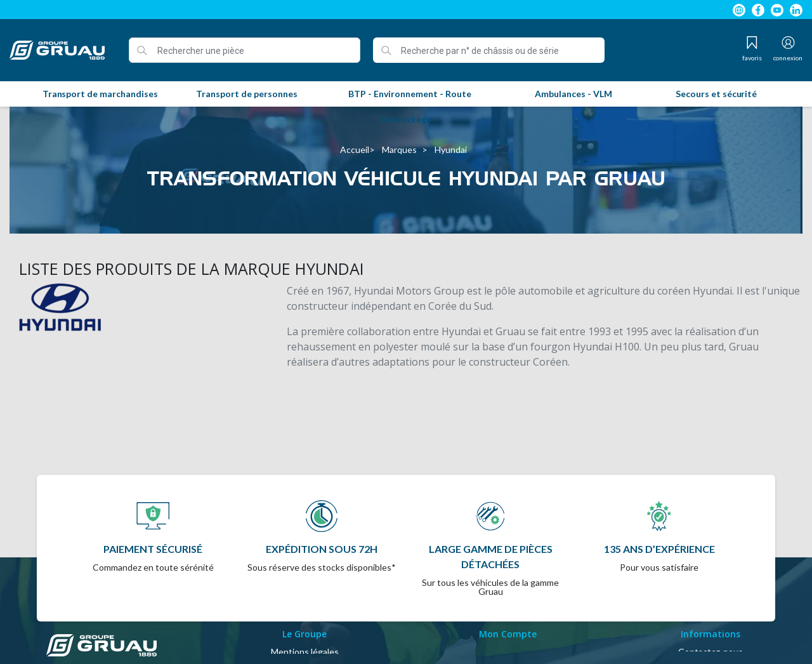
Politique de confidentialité (305, 647)
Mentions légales (305, 601)
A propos (305, 631)
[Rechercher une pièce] (245, 50)
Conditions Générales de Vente (304, 616)
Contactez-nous (710, 601)
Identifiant (508, 601)
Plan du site (711, 616)
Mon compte (508, 616)
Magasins (711, 631)
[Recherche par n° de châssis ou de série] (489, 50)
